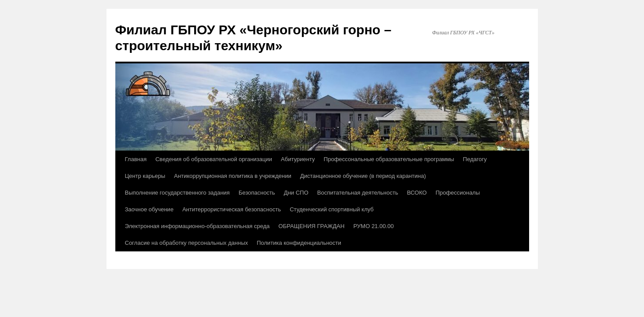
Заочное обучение (149, 209)
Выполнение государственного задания (177, 193)
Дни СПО (296, 193)
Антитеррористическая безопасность (232, 209)
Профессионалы (458, 193)
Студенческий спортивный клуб (332, 209)
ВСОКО (417, 193)
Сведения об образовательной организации (214, 159)
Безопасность (257, 193)
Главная (136, 159)
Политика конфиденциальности (299, 243)
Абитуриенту (298, 159)
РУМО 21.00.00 (374, 226)
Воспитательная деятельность (358, 193)
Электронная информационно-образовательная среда (197, 226)
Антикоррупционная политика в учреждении (232, 176)
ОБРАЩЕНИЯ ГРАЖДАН (312, 226)
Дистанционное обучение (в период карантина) (363, 176)
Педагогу (475, 159)
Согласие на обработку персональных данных (187, 243)
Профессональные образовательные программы (389, 159)
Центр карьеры (145, 176)
